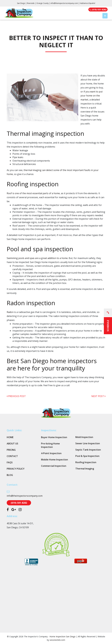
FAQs (10, 462)
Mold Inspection (84, 437)
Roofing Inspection (86, 462)
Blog (10, 475)
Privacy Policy (16, 469)
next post (98, 396)
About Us (12, 444)
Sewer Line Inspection (88, 443)
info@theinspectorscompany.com (64, 3)
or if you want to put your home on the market (92, 96)
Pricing (11, 450)
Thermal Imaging (85, 469)
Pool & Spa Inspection (87, 456)
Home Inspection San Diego (63, 636)
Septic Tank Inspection (88, 450)
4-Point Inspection (51, 453)
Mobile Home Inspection (54, 460)
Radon (10, 312)
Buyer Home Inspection (54, 437)
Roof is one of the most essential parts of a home (33, 193)
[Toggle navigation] (105, 16)
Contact (12, 456)
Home (10, 437)
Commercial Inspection (54, 466)
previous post (16, 396)
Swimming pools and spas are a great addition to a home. (37, 258)
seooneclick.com (57, 640)
